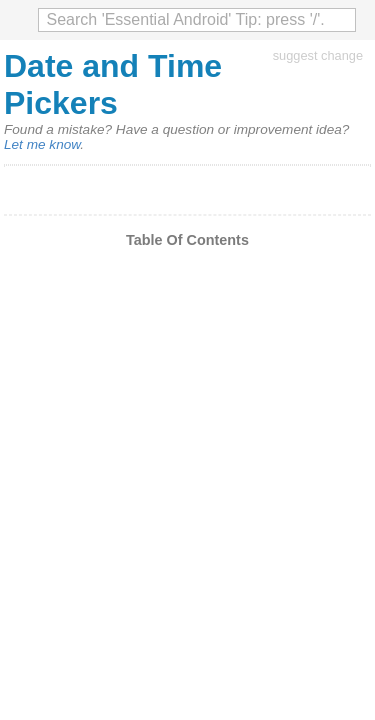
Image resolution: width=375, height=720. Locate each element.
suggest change (318, 55)
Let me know (42, 144)
